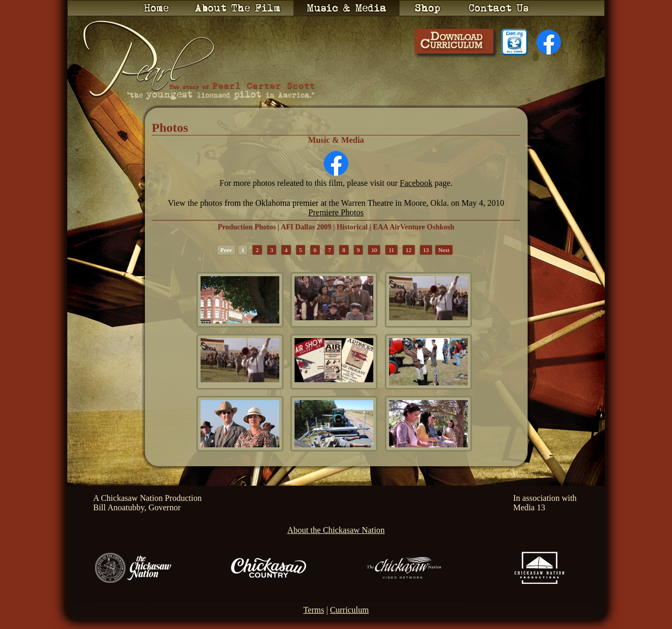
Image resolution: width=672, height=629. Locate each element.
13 (426, 250)
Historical (352, 227)
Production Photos (247, 227)
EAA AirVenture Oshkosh (413, 227)
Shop (428, 8)
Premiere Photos (336, 212)
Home (156, 8)
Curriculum (350, 610)
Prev (226, 250)
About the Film (238, 8)
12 (409, 250)
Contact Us (499, 8)
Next (444, 250)
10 (374, 250)
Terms (314, 610)
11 (391, 250)
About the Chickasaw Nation (336, 530)
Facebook (416, 183)
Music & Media (346, 8)
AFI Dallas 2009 (306, 227)
